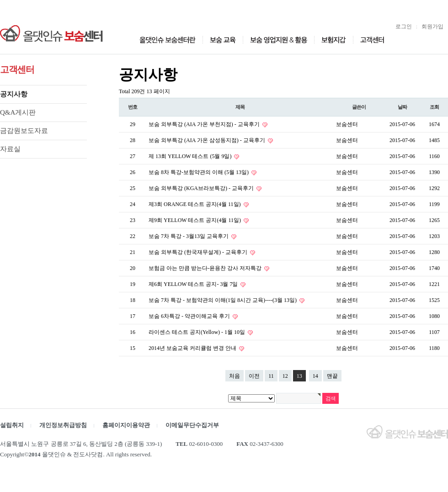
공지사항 (14, 94)
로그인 (404, 26)
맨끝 (332, 376)
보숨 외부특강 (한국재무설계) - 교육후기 (199, 252)
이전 (254, 376)
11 (271, 376)
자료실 (10, 149)
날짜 (402, 107)
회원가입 (432, 26)
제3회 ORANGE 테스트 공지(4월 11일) (195, 204)
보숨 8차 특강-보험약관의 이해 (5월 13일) (199, 172)
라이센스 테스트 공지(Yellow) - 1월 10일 (197, 332)
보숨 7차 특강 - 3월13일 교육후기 (189, 236)
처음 (235, 376)
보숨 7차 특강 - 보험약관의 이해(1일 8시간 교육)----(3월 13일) (223, 300)
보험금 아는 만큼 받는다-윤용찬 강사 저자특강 (206, 268)
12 (285, 376)
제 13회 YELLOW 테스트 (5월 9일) (191, 156)
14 (315, 376)
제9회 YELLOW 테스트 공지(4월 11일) (195, 220)
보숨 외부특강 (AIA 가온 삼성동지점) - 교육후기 (208, 140)
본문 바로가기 (0, 0)
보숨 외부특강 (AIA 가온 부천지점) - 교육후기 (205, 124)
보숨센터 (347, 124)
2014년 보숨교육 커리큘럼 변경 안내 (193, 348)
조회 (434, 107)
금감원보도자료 (24, 131)
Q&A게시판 (18, 112)
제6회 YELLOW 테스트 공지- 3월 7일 (194, 284)
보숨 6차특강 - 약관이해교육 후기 (190, 316)
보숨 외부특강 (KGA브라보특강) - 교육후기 (202, 188)
